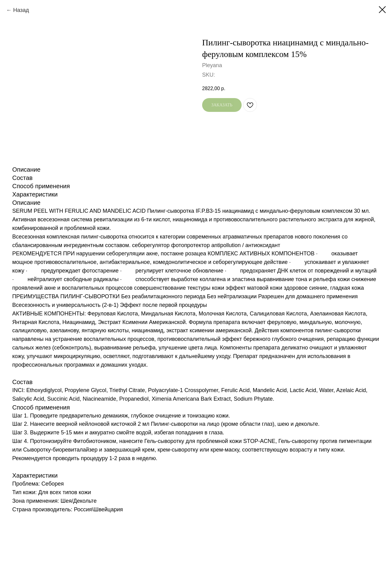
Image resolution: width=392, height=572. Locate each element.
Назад (21, 10)
